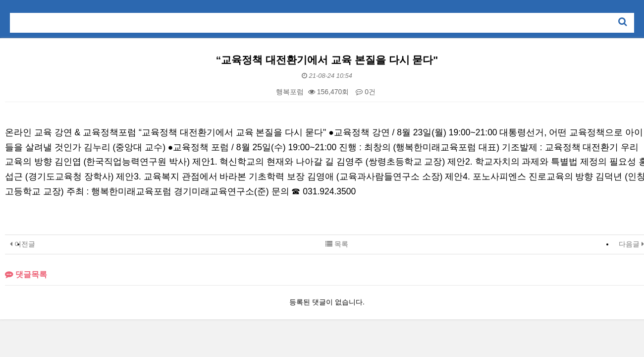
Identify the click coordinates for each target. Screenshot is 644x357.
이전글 (23, 244)
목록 (337, 244)
